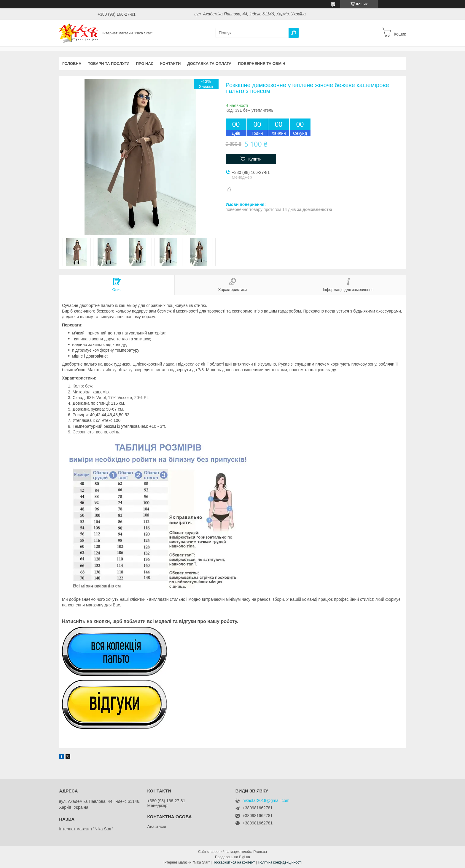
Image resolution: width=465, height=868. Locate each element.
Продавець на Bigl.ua (232, 857)
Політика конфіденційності (280, 862)
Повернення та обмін (262, 64)
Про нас (145, 64)
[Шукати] (294, 33)
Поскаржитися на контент (234, 862)
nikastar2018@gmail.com (266, 801)
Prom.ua (260, 852)
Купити (255, 159)
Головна (72, 64)
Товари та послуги (109, 64)
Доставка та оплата (209, 64)
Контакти (171, 64)
